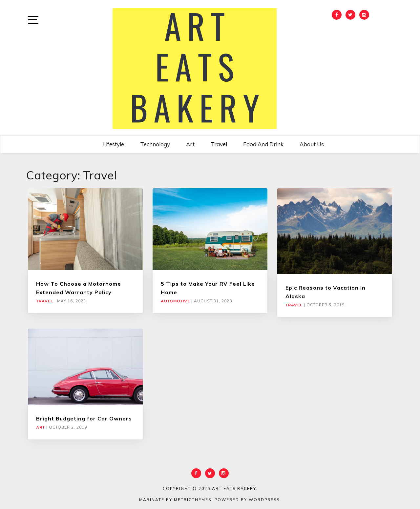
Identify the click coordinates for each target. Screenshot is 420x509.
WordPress (264, 500)
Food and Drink (263, 144)
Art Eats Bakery (234, 489)
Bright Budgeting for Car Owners (84, 418)
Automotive (175, 301)
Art (190, 144)
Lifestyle (114, 144)
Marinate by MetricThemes (175, 500)
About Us (312, 144)
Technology (155, 144)
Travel (219, 144)
